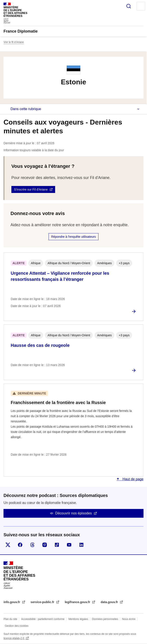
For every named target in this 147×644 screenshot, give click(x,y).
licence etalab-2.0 (14, 638)
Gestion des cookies (17, 626)
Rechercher (129, 6)
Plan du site (10, 619)
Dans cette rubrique (26, 109)
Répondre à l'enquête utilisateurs (73, 237)
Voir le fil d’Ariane (14, 42)
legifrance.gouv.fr (78, 602)
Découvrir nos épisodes (73, 513)
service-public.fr (43, 602)
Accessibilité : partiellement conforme (43, 619)
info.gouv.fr (12, 602)
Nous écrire (129, 619)
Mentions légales (78, 619)
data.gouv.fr (110, 602)
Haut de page (132, 479)
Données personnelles (105, 619)
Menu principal (141, 6)
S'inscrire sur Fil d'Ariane (31, 189)
